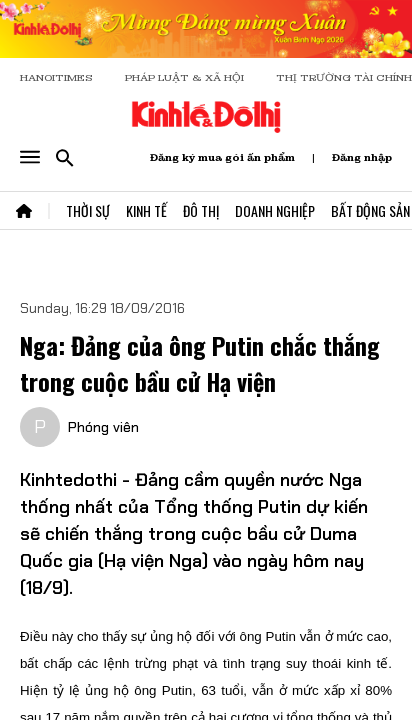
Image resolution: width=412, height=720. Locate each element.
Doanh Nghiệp (275, 210)
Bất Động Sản (370, 210)
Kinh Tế (146, 210)
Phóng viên (103, 427)
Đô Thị (201, 210)
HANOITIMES (56, 77)
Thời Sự (88, 210)
